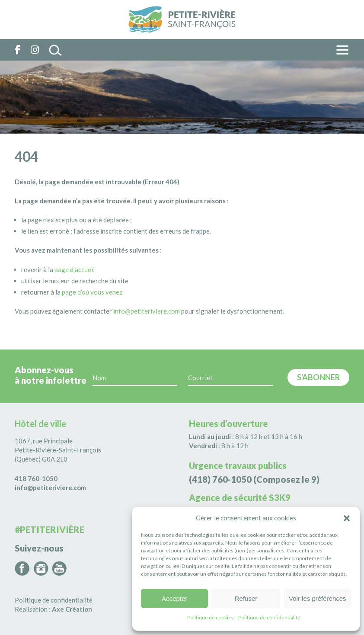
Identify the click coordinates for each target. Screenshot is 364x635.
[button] (347, 518)
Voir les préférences (318, 598)
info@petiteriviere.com (147, 311)
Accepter (174, 598)
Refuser (246, 598)
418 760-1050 (36, 478)
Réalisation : (53, 609)
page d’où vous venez (92, 292)
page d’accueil (75, 269)
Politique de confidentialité (269, 617)
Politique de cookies (211, 617)
